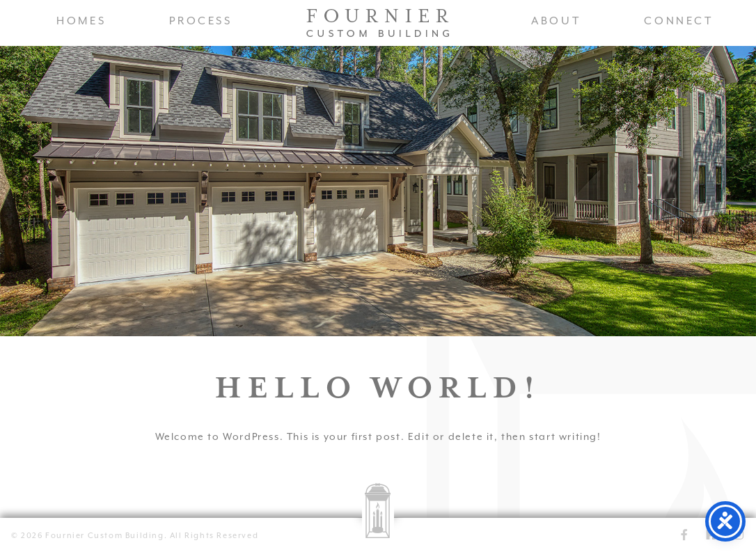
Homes (81, 21)
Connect (678, 21)
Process (200, 21)
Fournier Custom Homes (378, 23)
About (556, 21)
